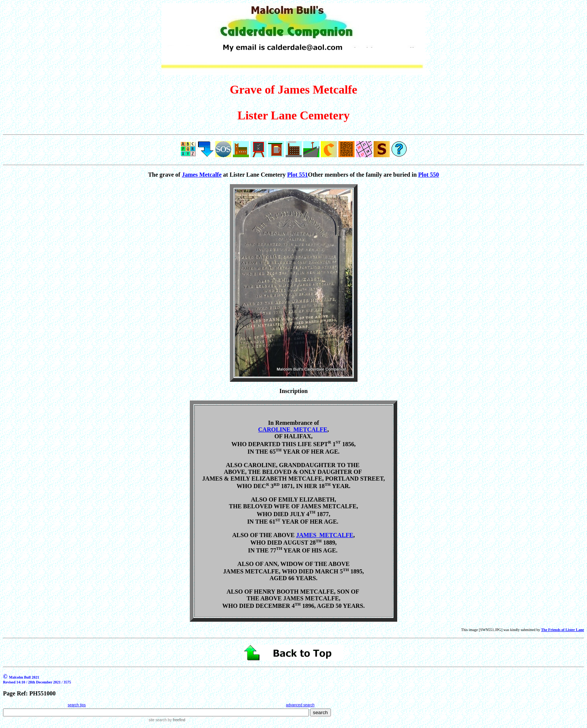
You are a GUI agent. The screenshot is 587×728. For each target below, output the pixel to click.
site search (158, 720)
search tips (77, 705)
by (176, 720)
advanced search (300, 705)
